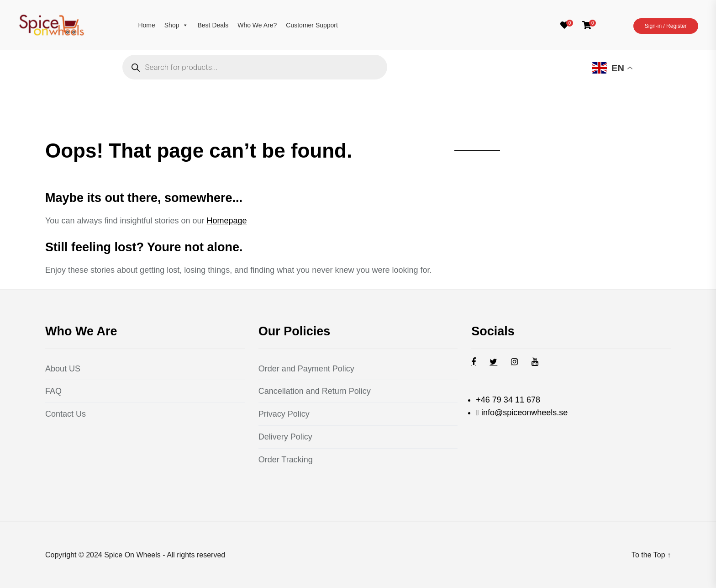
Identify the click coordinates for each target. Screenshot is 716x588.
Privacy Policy (284, 414)
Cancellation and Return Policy (315, 391)
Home (146, 25)
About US (63, 369)
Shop (176, 25)
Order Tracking (286, 460)
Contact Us (66, 414)
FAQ (53, 391)
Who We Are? (257, 25)
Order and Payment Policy (306, 369)
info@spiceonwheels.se (523, 413)
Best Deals (213, 25)
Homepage (227, 221)
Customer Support (312, 25)
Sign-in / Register (666, 26)
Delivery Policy (285, 437)
